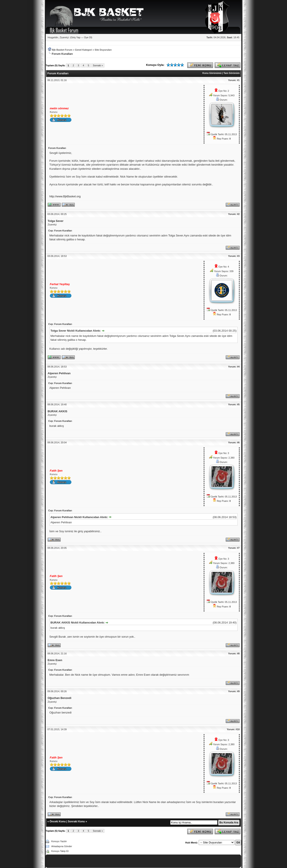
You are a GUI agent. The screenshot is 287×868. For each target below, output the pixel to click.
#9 (238, 691)
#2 (238, 214)
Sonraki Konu (76, 821)
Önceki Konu (58, 821)
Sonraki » (98, 65)
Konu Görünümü (212, 73)
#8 (238, 653)
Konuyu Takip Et (60, 851)
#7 (238, 548)
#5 (238, 404)
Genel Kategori (83, 50)
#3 (238, 256)
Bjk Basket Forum (62, 50)
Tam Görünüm (232, 73)
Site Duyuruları (103, 50)
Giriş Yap (75, 37)
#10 (238, 729)
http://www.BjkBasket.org (65, 196)
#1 (238, 80)
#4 (238, 367)
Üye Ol (88, 37)
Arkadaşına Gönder (62, 846)
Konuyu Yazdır (59, 841)
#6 (238, 442)
